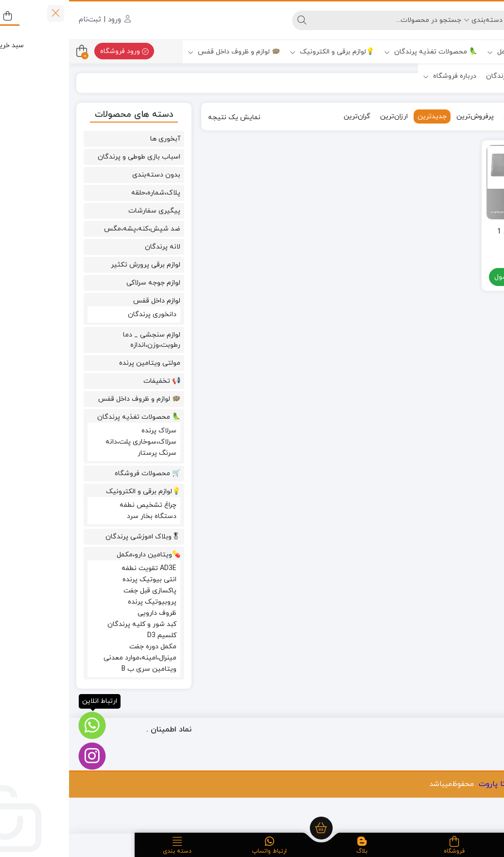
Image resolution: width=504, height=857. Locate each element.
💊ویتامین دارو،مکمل (455, 52)
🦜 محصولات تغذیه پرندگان (362, 52)
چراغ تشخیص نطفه (79, 505)
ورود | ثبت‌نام (36, 20)
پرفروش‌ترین (406, 116)
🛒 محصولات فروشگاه (78, 473)
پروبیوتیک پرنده (83, 602)
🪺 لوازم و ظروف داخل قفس (165, 52)
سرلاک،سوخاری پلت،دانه (72, 442)
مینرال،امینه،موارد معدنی (71, 658)
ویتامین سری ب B (80, 669)
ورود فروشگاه (55, 51)
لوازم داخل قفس (88, 301)
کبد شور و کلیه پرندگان (73, 624)
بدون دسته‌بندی (87, 175)
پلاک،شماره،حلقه (87, 193)
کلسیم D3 (93, 635)
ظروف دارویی (88, 613)
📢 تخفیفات (93, 381)
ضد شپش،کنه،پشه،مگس (73, 229)
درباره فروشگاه (381, 76)
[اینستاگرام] (23, 756)
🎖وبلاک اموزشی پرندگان (454, 76)
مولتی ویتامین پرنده (81, 363)
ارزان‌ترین (325, 116)
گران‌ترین (288, 116)
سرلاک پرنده (90, 431)
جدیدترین (363, 116)
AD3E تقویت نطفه (80, 568)
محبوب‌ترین (452, 116)
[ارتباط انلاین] (23, 725)
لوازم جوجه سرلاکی (84, 283)
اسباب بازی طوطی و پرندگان (70, 157)
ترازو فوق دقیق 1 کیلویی (455, 237)
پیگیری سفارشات (85, 211)
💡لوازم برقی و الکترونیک (263, 52)
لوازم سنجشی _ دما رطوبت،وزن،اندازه (83, 340)
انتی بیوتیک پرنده (80, 580)
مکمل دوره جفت (84, 647)
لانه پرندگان (94, 247)
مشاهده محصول (455, 278)
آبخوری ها (96, 139)
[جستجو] (317, 20)
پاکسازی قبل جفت (81, 591)
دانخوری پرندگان (83, 314)
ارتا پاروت (426, 784)
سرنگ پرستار (88, 453)
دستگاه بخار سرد (83, 516)
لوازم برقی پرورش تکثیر (77, 265)
